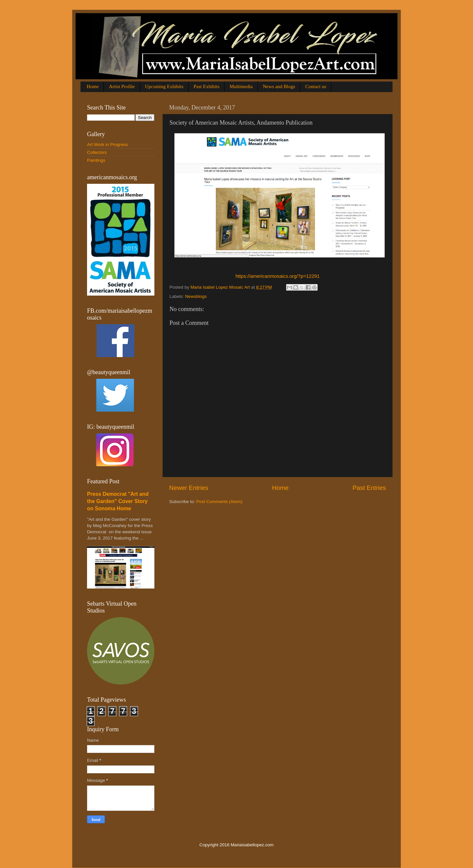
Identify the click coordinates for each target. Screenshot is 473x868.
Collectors (97, 152)
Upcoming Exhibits (164, 86)
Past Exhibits (206, 86)
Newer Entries (189, 488)
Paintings (96, 160)
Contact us (316, 86)
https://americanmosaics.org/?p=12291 (278, 276)
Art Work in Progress (107, 145)
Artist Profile (122, 86)
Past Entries (369, 488)
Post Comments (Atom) (219, 502)
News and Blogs (279, 86)
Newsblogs (196, 296)
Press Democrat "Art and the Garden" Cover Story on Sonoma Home (118, 501)
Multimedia (241, 86)
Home (93, 86)
